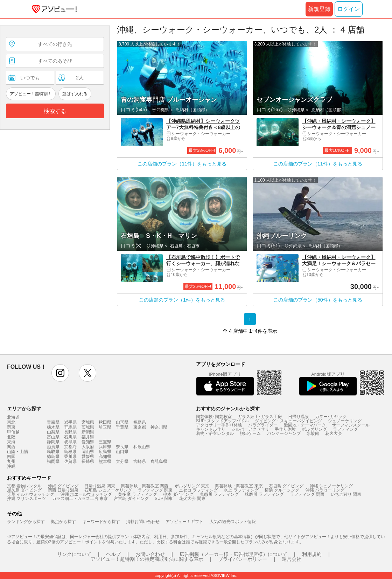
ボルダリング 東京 (192, 486)
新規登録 (319, 9)
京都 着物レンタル (24, 486)
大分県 (122, 461)
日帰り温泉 (299, 417)
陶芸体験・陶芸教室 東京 (239, 486)
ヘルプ (113, 554)
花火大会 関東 (192, 499)
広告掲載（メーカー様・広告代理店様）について (233, 554)
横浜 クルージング (282, 490)
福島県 (140, 422)
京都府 (70, 447)
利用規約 (312, 554)
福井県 (88, 437)
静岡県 (53, 442)
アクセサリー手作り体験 (219, 425)
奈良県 (122, 447)
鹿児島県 (159, 461)
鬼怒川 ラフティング (219, 494)
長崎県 (88, 461)
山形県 (122, 422)
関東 (11, 427)
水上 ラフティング (241, 490)
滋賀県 (53, 447)
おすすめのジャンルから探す (228, 409)
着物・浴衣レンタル (215, 433)
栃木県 (53, 427)
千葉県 (122, 427)
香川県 (70, 457)
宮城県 (88, 422)
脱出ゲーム (250, 433)
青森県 (53, 422)
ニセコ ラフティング (198, 490)
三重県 (105, 442)
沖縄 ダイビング (63, 486)
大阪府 (88, 447)
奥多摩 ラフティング (137, 494)
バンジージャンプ (284, 433)
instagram (60, 373)
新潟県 (88, 432)
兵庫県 (105, 447)
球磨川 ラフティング (264, 494)
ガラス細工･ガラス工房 (260, 417)
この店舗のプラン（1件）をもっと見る (182, 300)
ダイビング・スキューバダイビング (288, 421)
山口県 (122, 452)
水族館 (313, 433)
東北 (11, 422)
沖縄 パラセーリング (325, 490)
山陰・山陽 (17, 452)
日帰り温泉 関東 (100, 486)
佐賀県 (70, 461)
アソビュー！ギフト (184, 522)
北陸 (11, 437)
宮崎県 (140, 461)
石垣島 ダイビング (286, 486)
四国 (11, 457)
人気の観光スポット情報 (233, 522)
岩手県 (70, 422)
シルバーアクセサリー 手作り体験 (263, 429)
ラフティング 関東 (155, 490)
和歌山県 (142, 447)
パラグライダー (263, 425)
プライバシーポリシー (243, 559)
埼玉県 (105, 427)
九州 (11, 461)
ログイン (349, 9)
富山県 (53, 437)
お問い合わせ (150, 554)
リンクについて (74, 554)
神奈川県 (159, 427)
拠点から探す (63, 522)
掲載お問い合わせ (143, 522)
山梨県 (53, 432)
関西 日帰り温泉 (63, 490)
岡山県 (88, 452)
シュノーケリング (345, 421)
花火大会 (334, 433)
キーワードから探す (101, 522)
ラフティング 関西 (307, 494)
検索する (55, 111)
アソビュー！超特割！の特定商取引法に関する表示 (147, 559)
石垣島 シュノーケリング (108, 490)
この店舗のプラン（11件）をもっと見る (182, 164)
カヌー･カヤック (331, 417)
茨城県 (88, 427)
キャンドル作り (211, 429)
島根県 (70, 452)
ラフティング (345, 429)
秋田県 (105, 422)
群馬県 (70, 427)
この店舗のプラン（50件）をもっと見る (318, 300)
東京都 (140, 427)
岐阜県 (70, 442)
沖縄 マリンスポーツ (26, 499)
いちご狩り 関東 (346, 494)
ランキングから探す (26, 522)
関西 (11, 447)
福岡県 (53, 461)
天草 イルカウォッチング (31, 494)
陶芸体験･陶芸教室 (214, 417)
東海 (11, 442)
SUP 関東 (164, 499)
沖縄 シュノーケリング (331, 486)
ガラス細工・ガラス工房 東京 (80, 499)
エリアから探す (24, 409)
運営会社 (292, 559)
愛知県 (88, 442)
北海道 (13, 417)
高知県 (105, 457)
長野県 (70, 432)
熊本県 (105, 461)
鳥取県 (53, 452)
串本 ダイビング (178, 494)
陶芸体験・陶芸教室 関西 (145, 486)
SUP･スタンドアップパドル (222, 421)
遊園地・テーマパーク (305, 425)
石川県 (70, 437)
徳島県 (53, 457)
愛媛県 (88, 457)
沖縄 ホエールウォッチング (86, 494)
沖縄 (11, 466)
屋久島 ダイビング (24, 490)
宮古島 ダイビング (131, 499)
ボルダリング (314, 429)
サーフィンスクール (351, 425)
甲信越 (13, 432)
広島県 (105, 452)
